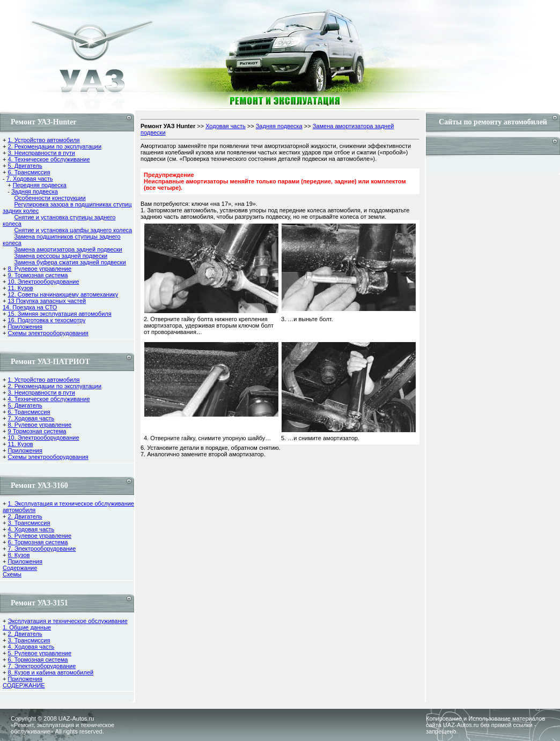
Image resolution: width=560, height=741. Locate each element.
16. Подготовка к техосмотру (46, 320)
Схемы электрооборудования (48, 333)
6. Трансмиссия (29, 172)
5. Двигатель (25, 166)
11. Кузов (20, 288)
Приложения (25, 327)
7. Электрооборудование (42, 549)
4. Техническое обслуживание (49, 159)
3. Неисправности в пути (41, 153)
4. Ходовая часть (31, 529)
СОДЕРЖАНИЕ (24, 685)
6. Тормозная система (38, 542)
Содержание (20, 568)
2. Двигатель (25, 516)
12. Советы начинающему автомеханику (63, 294)
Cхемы (12, 574)
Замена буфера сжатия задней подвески (70, 262)
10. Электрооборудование (43, 281)
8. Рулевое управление (39, 269)
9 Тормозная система (37, 431)
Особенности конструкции (50, 198)
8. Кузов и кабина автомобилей (50, 672)
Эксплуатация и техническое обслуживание (67, 621)
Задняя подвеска (35, 191)
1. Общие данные (27, 627)
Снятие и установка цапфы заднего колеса (73, 230)
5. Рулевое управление (39, 536)
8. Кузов (19, 555)
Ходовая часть (226, 126)
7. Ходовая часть (30, 179)
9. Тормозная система (38, 275)
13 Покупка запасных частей (47, 301)
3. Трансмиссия (29, 523)
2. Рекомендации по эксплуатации (54, 146)
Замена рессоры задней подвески (61, 256)
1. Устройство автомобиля (43, 140)
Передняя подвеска (40, 185)
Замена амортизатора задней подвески (68, 249)
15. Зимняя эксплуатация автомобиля (59, 314)
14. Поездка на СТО (30, 307)
